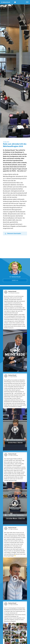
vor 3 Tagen (11, 529)
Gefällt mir (15, 280)
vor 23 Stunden (11, 293)
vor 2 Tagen (11, 455)
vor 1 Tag (10, 377)
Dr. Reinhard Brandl (15, 277)
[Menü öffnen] (27, 2)
